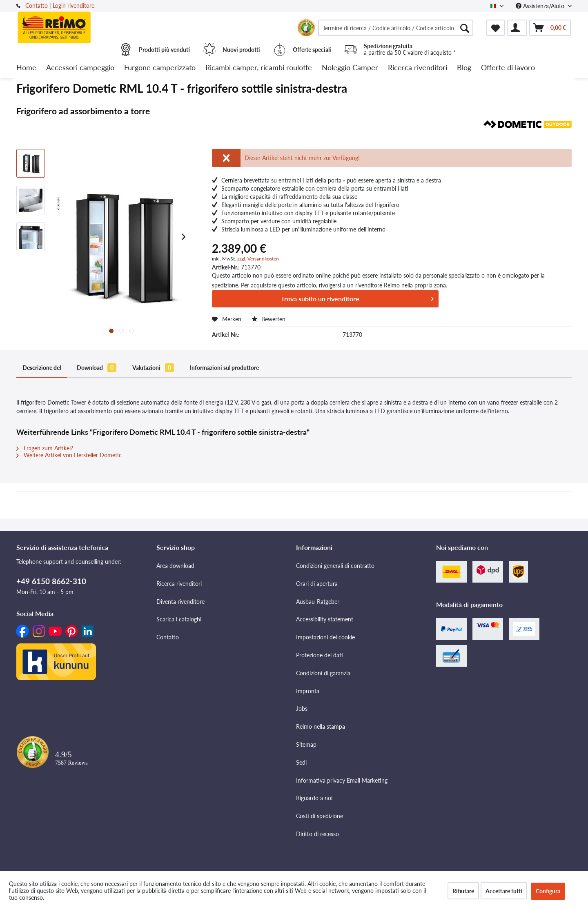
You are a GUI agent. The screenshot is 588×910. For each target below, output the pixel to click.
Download (97, 368)
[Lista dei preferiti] (496, 28)
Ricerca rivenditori (179, 584)
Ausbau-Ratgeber (318, 602)
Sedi (301, 762)
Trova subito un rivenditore (357, 297)
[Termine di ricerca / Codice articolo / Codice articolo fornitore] (396, 28)
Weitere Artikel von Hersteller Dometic (69, 455)
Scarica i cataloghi (179, 619)
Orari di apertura (317, 584)
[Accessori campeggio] (80, 68)
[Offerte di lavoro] (508, 68)
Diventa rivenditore (180, 602)
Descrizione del (42, 368)
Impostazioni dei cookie (325, 637)
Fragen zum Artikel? (45, 448)
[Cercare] (465, 28)
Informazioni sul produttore (224, 368)
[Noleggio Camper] (350, 68)
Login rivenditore (73, 6)
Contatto (37, 6)
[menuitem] (396, 28)
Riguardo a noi (314, 798)
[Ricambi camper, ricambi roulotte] (259, 68)
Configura (548, 891)
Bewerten (268, 319)
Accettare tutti (504, 891)
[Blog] (464, 68)
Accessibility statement (325, 619)
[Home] (26, 68)
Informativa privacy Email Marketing (342, 780)
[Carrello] (550, 28)
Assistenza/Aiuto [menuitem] (541, 6)
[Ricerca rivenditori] (418, 68)
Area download (175, 566)
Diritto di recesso (317, 834)
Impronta (308, 691)
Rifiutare (463, 891)
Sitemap (306, 744)
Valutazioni (153, 368)
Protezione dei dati (320, 655)
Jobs (302, 709)
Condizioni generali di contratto (335, 566)
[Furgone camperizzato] (160, 68)
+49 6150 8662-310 (51, 581)
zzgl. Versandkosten (258, 259)
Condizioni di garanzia (323, 673)
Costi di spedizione (320, 816)
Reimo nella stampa (321, 726)
